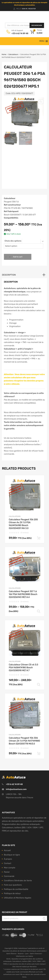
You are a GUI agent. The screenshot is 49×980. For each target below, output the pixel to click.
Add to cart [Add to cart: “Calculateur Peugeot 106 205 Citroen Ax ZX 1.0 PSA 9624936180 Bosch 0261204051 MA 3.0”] (39, 538)
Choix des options (13, 241)
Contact (8, 863)
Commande (9, 876)
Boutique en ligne (12, 855)
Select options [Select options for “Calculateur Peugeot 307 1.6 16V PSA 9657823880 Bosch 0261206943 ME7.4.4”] (39, 611)
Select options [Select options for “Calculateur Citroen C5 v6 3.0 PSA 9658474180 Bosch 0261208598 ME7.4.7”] (39, 685)
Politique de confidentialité (16, 889)
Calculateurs (13, 54)
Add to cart (18, 257)
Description (9, 275)
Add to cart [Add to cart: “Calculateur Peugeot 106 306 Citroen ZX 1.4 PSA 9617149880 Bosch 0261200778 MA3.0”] (39, 754)
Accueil (7, 850)
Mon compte (10, 868)
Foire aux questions (13, 885)
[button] (42, 41)
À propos (8, 859)
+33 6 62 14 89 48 (18, 33)
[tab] (24, 275)
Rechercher (37, 25)
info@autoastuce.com (16, 789)
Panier (7, 872)
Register (32, 9)
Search (44, 919)
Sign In (25, 9)
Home (4, 54)
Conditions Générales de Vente (18, 881)
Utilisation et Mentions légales (18, 898)
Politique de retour (12, 893)
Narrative (33, 967)
